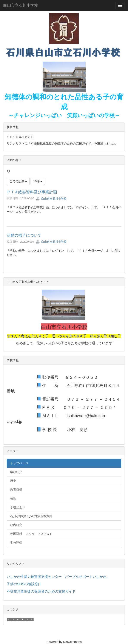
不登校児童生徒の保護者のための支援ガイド (41, 591)
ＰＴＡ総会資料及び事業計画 (32, 192)
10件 (38, 181)
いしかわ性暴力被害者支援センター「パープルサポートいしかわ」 (58, 577)
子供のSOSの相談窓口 (24, 584)
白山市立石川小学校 (21, 5)
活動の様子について (24, 235)
